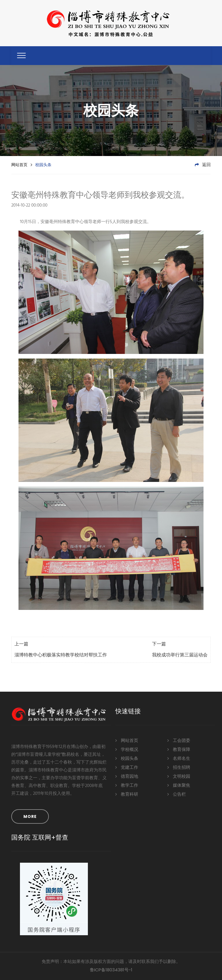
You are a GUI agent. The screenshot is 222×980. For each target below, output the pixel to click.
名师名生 (179, 758)
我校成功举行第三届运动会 (180, 655)
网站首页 (19, 165)
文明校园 (179, 776)
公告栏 (177, 794)
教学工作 (127, 785)
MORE (30, 816)
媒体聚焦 (179, 785)
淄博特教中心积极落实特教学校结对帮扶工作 (61, 655)
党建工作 (127, 767)
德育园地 (127, 776)
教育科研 (127, 794)
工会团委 (179, 740)
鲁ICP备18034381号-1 (111, 970)
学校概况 (127, 749)
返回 (203, 165)
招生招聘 (179, 767)
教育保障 (179, 749)
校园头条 (127, 758)
